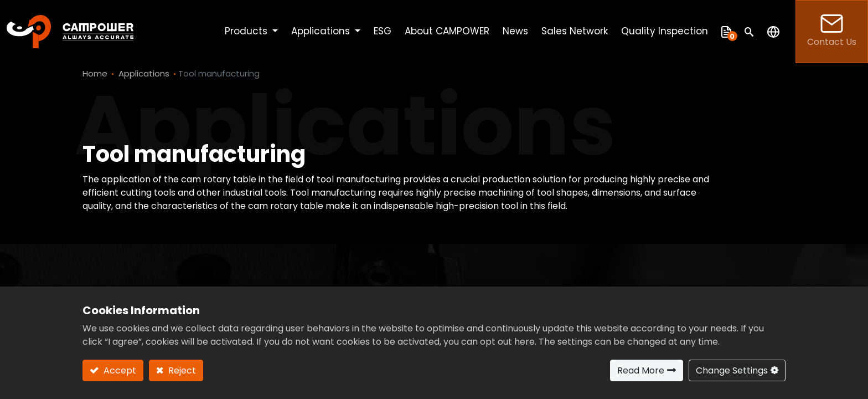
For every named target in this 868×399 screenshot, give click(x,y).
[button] (749, 32)
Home (95, 73)
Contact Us (832, 31)
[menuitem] (383, 32)
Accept (119, 370)
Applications (144, 73)
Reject (181, 370)
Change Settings (732, 370)
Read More (641, 370)
